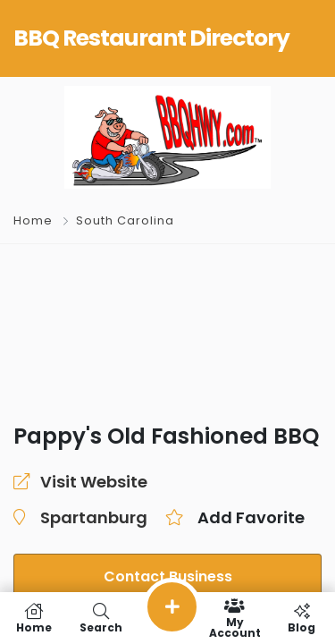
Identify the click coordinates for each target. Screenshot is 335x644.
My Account (234, 618)
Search (100, 618)
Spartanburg (94, 517)
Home (33, 220)
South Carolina (125, 220)
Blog (301, 618)
